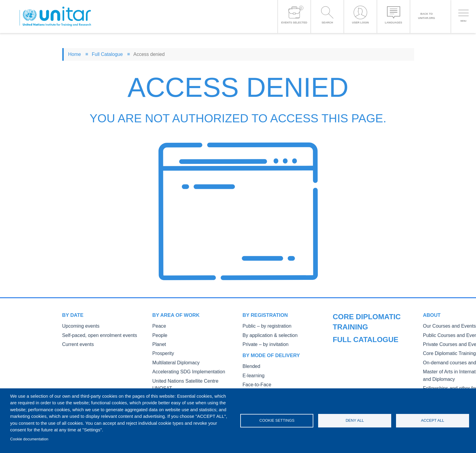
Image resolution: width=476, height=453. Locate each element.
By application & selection (266, 334)
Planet (158, 343)
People (159, 334)
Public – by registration (263, 326)
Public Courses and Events (357, 343)
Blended (250, 364)
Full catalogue (355, 315)
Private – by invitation (262, 343)
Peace (158, 326)
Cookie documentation (29, 439)
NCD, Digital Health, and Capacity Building (191, 386)
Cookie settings (277, 420)
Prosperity (162, 351)
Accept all (433, 420)
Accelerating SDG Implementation (183, 368)
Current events (76, 343)
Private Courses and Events (358, 352)
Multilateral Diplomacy (172, 360)
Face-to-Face (255, 381)
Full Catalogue (107, 54)
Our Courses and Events (355, 335)
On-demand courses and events (362, 369)
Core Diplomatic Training (355, 361)
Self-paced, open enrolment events (94, 334)
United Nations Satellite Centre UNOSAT (189, 377)
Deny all (355, 420)
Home (75, 54)
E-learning (252, 373)
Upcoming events (78, 326)
